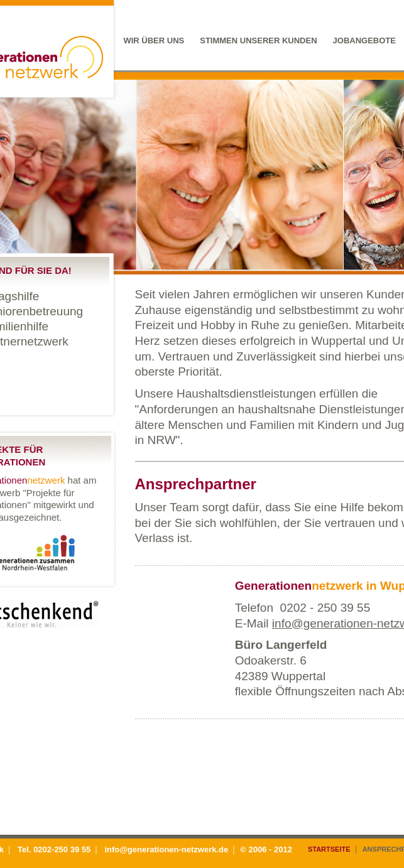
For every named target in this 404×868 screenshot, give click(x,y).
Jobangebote (364, 41)
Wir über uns (154, 41)
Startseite (329, 849)
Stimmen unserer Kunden (258, 41)
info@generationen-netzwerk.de (166, 849)
